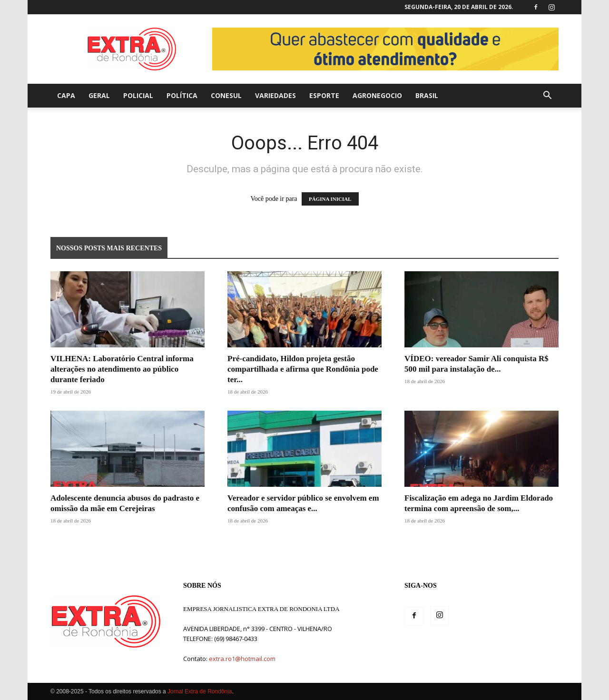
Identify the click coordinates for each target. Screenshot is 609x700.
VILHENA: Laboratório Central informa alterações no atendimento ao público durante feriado (122, 369)
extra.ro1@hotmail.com (242, 659)
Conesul (226, 95)
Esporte (324, 95)
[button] (547, 96)
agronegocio (377, 95)
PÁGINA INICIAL (330, 199)
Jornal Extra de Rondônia (200, 691)
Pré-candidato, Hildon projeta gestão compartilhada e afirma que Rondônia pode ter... (303, 369)
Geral (99, 95)
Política (182, 95)
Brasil (427, 95)
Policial (138, 95)
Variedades (275, 95)
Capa (66, 95)
